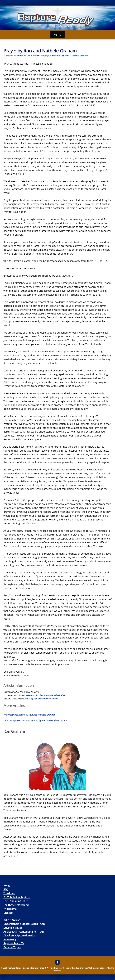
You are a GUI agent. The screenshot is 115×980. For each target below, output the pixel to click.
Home (7, 886)
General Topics (12, 947)
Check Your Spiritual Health (19, 935)
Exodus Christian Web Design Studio (89, 968)
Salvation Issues (13, 928)
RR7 (37, 56)
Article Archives (12, 920)
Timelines (9, 893)
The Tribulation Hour (15, 901)
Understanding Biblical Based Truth (24, 924)
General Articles (56, 56)
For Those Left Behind (16, 905)
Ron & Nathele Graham (76, 56)
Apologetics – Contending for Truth (24, 932)
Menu (57, 35)
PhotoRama (10, 909)
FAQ (6, 889)
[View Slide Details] (57, 18)
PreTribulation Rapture (17, 897)
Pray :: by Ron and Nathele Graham (41, 699)
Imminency (10, 939)
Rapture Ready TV (14, 943)
